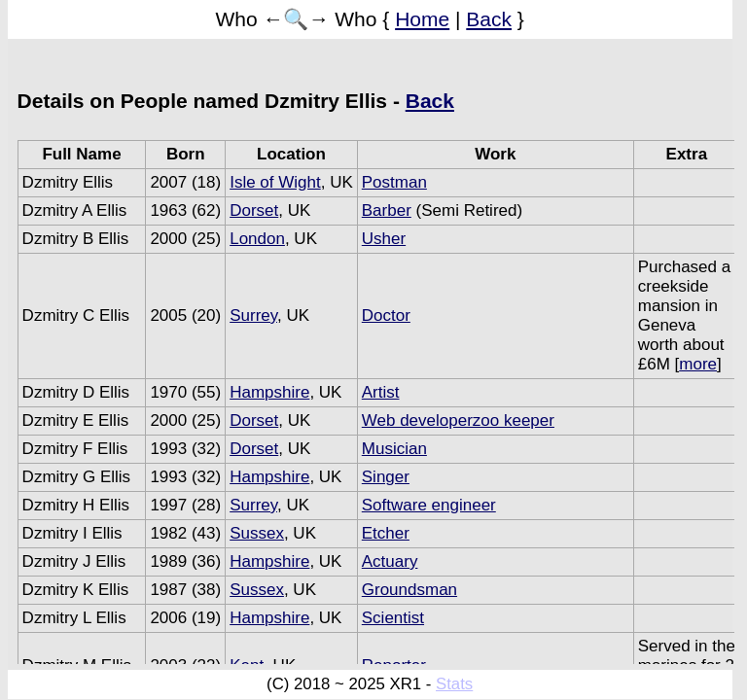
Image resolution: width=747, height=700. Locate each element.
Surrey (253, 315)
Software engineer (429, 505)
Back (489, 19)
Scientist (393, 618)
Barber (387, 210)
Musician (394, 449)
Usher (384, 239)
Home (422, 19)
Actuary (390, 561)
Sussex (257, 533)
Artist (381, 392)
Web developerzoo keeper (458, 420)
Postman (394, 182)
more (698, 364)
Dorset (254, 210)
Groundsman (409, 590)
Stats (454, 684)
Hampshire (269, 392)
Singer (386, 477)
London (257, 239)
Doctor (386, 315)
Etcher (386, 533)
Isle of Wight (275, 182)
